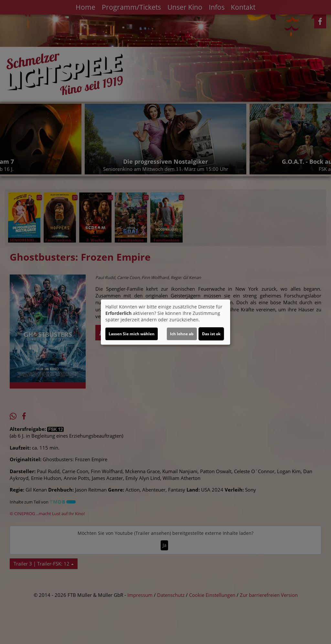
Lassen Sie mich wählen (132, 334)
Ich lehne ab (182, 334)
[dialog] (165, 322)
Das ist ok (211, 334)
